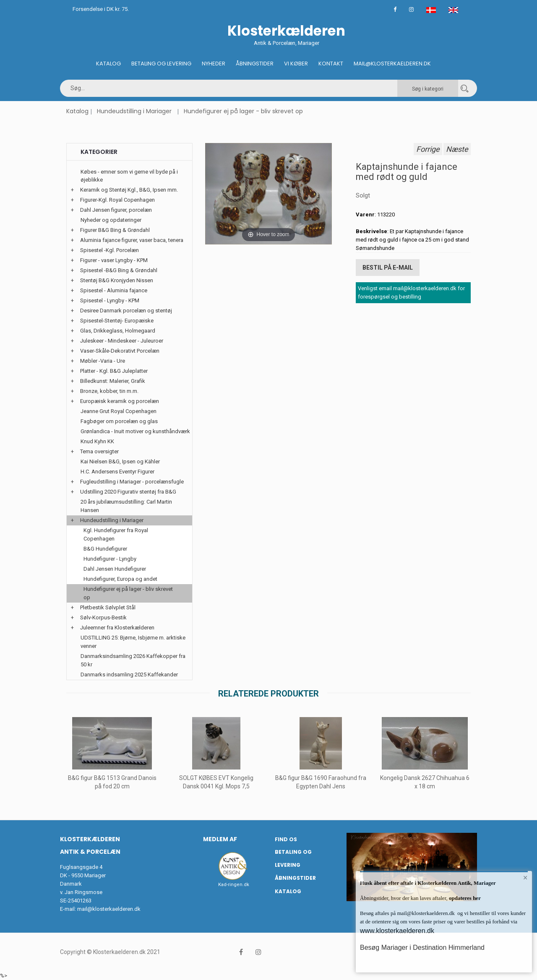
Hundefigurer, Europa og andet (120, 579)
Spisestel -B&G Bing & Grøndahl (119, 270)
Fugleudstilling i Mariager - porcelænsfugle (132, 482)
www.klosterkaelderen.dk (397, 931)
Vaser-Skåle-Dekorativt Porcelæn (120, 351)
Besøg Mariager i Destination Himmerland (422, 948)
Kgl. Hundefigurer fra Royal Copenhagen (116, 534)
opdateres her (464, 898)
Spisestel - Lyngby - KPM (110, 300)
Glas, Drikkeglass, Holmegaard (118, 331)
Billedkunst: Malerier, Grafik (113, 381)
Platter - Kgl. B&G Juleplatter (114, 371)
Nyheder (214, 64)
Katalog (108, 64)
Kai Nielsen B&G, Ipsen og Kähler (120, 461)
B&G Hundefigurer (105, 549)
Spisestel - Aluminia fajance (114, 290)
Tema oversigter (99, 451)
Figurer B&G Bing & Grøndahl (115, 230)
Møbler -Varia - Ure (103, 361)
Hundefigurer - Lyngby (110, 559)
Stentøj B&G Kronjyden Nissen (117, 280)
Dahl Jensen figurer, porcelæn (116, 210)
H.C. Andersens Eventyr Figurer (117, 472)
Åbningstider (255, 64)
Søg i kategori (428, 89)
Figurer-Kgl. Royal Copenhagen (117, 200)
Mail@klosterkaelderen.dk (392, 64)
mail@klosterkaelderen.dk (109, 909)
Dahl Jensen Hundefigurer (115, 569)
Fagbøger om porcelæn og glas (119, 421)
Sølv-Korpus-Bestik (103, 617)
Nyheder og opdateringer (111, 220)
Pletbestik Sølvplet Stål (108, 607)
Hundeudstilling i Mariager (134, 111)
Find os (286, 839)
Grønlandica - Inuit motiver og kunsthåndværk (135, 431)
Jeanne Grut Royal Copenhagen (119, 411)
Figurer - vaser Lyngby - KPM (114, 260)
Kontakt (331, 64)
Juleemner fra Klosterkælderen (117, 628)
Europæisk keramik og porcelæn (120, 401)
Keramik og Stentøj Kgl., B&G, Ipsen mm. (129, 190)
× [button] (525, 878)
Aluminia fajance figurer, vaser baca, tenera (132, 240)
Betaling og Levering (161, 64)
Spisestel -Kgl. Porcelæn (109, 250)
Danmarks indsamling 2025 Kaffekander (129, 675)
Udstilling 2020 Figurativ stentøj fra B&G (128, 492)
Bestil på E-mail (388, 268)
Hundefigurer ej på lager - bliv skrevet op (243, 111)
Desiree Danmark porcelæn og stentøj (126, 311)
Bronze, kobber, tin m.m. (109, 391)
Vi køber (296, 64)
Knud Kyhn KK (97, 441)
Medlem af (220, 839)
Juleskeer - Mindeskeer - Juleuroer (122, 341)
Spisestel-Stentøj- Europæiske (117, 321)
